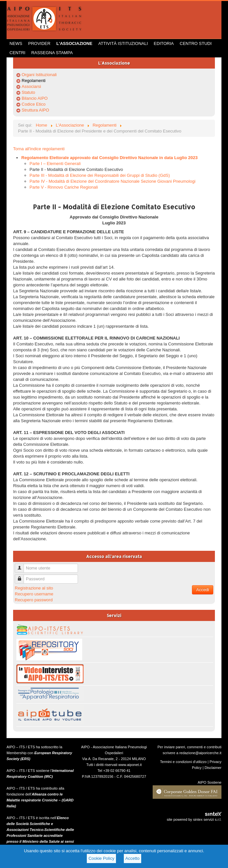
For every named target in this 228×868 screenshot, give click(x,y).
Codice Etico (34, 104)
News (16, 43)
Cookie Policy (101, 858)
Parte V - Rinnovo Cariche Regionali (64, 187)
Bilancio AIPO (35, 98)
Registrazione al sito (34, 588)
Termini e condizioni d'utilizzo (183, 762)
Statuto (28, 92)
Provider (39, 43)
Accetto (133, 858)
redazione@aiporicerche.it (200, 753)
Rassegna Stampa (52, 53)
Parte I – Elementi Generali (55, 164)
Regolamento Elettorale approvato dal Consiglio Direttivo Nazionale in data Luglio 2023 (109, 158)
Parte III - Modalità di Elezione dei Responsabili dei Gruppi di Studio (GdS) (100, 175)
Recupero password (34, 600)
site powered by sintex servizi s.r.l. (194, 819)
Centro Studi (196, 43)
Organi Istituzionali (39, 75)
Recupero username (34, 594)
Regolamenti (34, 81)
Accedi (203, 590)
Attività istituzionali (123, 43)
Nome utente (22, 565)
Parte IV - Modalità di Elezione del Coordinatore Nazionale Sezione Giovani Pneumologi (113, 181)
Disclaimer (213, 768)
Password (22, 576)
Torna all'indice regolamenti (39, 149)
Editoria (164, 43)
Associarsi (31, 86)
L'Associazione (74, 43)
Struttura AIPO (35, 110)
